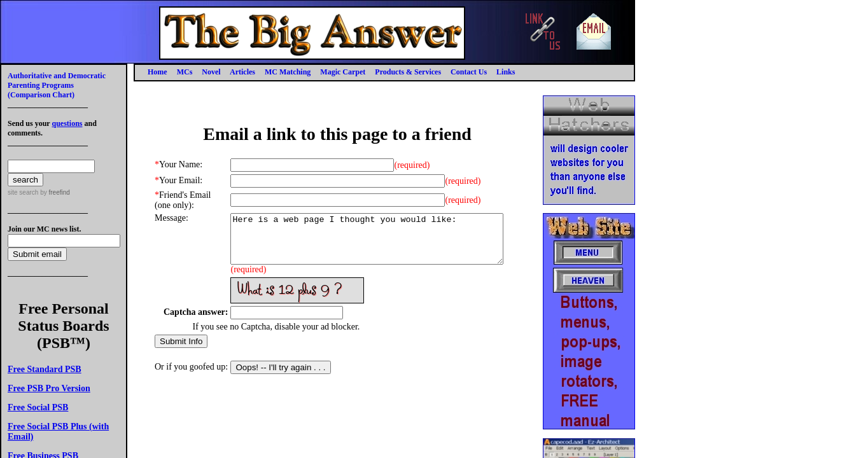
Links (506, 72)
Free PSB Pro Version (49, 388)
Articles (242, 72)
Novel (211, 72)
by (54, 192)
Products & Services (408, 72)
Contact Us (469, 72)
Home (157, 72)
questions (67, 123)
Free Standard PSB (45, 369)
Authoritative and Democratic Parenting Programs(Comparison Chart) (57, 85)
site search (23, 192)
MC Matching (288, 72)
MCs (185, 72)
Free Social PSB (38, 407)
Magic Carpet (343, 72)
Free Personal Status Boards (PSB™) (63, 326)
